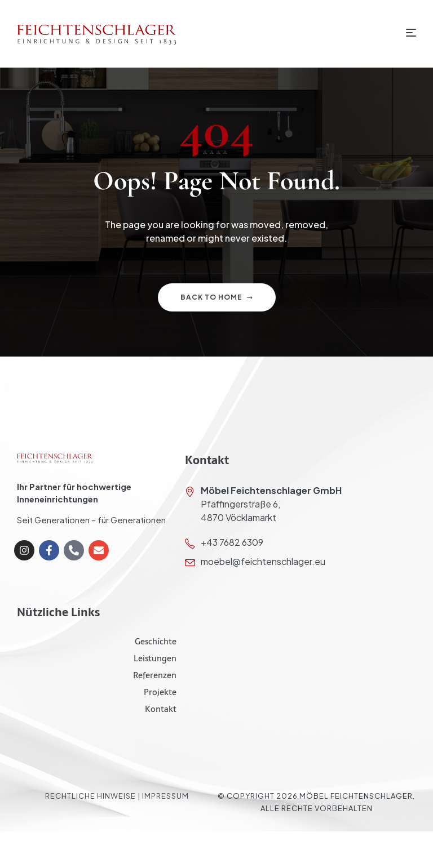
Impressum (165, 796)
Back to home (217, 297)
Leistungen (155, 658)
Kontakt (161, 709)
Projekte (160, 692)
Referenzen (155, 675)
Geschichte (156, 641)
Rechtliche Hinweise (90, 796)
